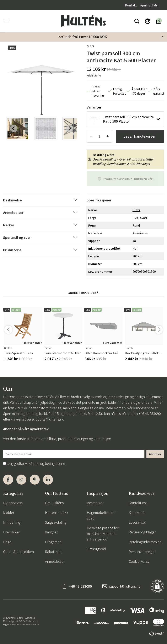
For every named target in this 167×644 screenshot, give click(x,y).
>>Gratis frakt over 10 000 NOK (83, 37)
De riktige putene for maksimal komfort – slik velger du (103, 534)
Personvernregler (142, 552)
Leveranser (137, 522)
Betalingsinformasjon (145, 542)
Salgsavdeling (56, 522)
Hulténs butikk (57, 513)
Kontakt (131, 5)
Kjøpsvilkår (137, 513)
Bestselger (95, 503)
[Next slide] (70, 128)
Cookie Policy (139, 561)
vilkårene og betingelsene (45, 463)
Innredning (12, 522)
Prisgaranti (53, 542)
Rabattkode (54, 552)
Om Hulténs (54, 503)
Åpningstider (149, 5)
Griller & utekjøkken (18, 552)
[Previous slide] (14, 128)
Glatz (91, 46)
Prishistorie (94, 75)
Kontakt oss (138, 503)
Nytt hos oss (13, 503)
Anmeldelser (55, 561)
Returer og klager (142, 532)
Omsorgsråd (96, 549)
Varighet (51, 532)
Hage (7, 542)
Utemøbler (12, 532)
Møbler (9, 513)
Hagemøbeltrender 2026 (102, 515)
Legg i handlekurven (140, 136)
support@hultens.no (48, 419)
